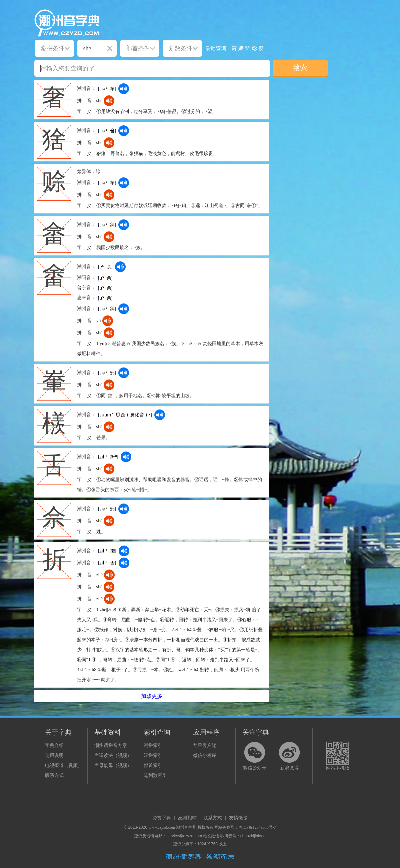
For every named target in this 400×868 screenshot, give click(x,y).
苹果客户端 (205, 745)
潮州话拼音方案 (111, 745)
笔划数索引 (155, 775)
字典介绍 (54, 745)
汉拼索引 (153, 755)
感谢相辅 (187, 818)
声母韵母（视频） (113, 765)
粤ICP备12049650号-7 (257, 827)
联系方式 (54, 775)
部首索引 (153, 765)
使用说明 (54, 755)
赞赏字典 (162, 818)
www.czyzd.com (162, 827)
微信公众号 (255, 768)
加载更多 (152, 696)
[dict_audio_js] (124, 89)
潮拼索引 (153, 745)
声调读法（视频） (113, 755)
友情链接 (238, 818)
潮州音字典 (186, 827)
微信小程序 (205, 755)
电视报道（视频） (64, 765)
